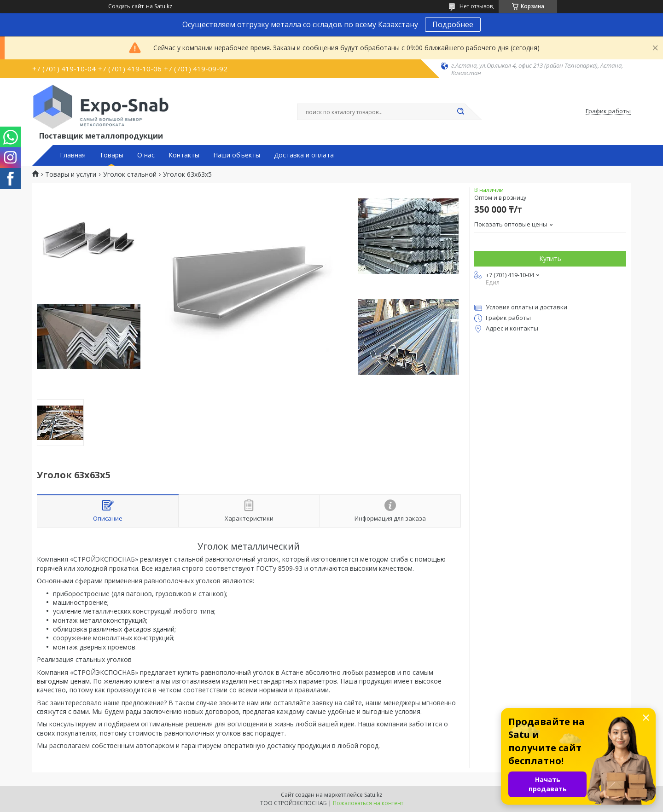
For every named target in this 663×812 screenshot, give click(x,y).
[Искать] (460, 112)
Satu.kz (373, 795)
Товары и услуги (71, 174)
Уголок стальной (130, 174)
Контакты (184, 155)
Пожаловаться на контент (368, 803)
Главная (73, 155)
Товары (111, 155)
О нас (146, 155)
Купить (550, 258)
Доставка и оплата (304, 155)
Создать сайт (126, 6)
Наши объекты (237, 155)
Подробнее (453, 24)
